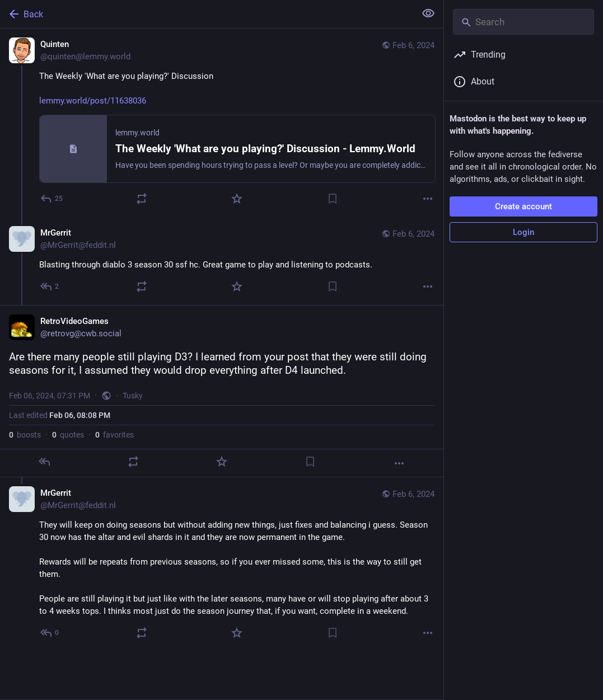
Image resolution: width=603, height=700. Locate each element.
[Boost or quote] (142, 199)
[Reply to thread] (50, 286)
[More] (428, 199)
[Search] (523, 22)
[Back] (207, 14)
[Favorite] (237, 199)
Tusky (133, 396)
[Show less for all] (428, 13)
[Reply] (52, 199)
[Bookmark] (333, 199)
